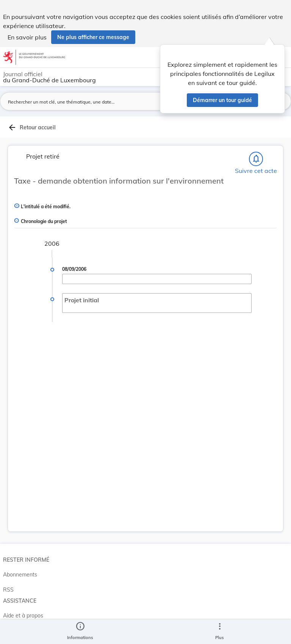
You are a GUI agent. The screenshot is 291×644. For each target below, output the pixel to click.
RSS (8, 590)
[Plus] (219, 632)
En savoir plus (27, 37)
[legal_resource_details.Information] (80, 632)
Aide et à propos (23, 616)
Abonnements (20, 575)
